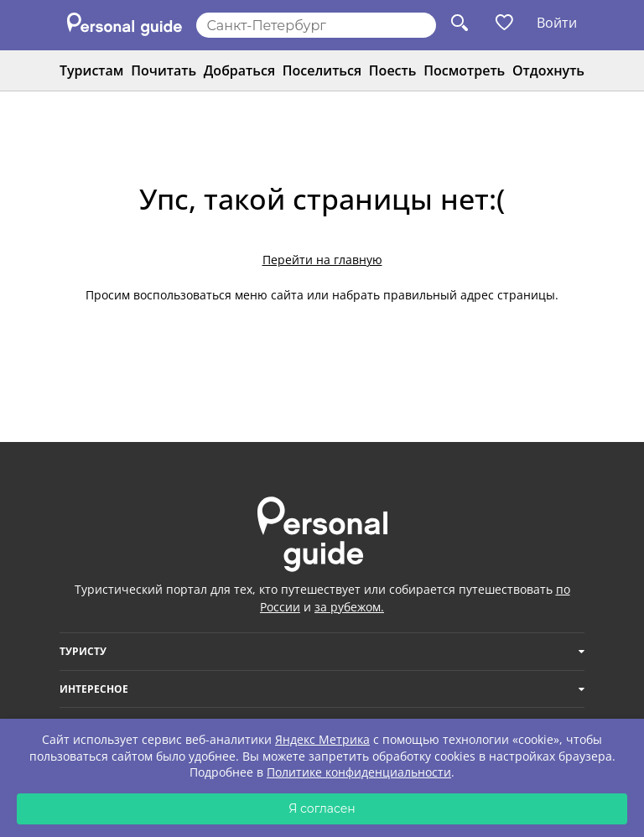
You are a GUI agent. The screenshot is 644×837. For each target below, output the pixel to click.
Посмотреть (464, 70)
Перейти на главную (322, 260)
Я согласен (322, 808)
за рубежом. (349, 607)
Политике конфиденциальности (359, 772)
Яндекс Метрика (322, 739)
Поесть (393, 70)
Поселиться (322, 70)
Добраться (239, 70)
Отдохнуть (548, 70)
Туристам (91, 70)
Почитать (164, 70)
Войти (557, 23)
